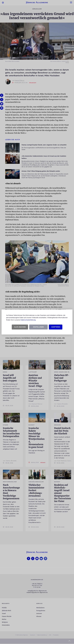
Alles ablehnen (20, 327)
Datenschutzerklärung (28, 320)
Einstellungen (38, 327)
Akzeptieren (56, 327)
